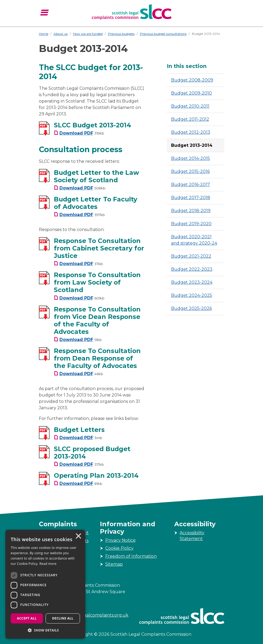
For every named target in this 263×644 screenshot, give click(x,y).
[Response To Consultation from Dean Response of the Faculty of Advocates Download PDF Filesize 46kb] (78, 374)
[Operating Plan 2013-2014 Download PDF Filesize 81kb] (78, 483)
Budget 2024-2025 (192, 295)
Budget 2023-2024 (192, 282)
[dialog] (45, 584)
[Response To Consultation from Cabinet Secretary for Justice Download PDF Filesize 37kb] (78, 264)
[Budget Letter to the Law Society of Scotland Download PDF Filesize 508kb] (80, 188)
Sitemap (114, 564)
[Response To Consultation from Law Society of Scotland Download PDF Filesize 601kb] (79, 298)
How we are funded (88, 34)
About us (61, 34)
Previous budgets (121, 34)
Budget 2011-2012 (190, 119)
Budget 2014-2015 (191, 158)
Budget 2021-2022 (191, 256)
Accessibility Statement (192, 536)
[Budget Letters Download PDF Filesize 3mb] (78, 438)
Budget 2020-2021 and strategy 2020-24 (194, 240)
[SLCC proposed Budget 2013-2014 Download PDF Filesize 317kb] (79, 464)
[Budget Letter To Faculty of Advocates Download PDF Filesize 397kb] (79, 215)
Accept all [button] (27, 618)
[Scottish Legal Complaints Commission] (132, 12)
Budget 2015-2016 (190, 171)
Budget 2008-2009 (192, 80)
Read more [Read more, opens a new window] (48, 564)
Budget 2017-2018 (191, 198)
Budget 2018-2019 (191, 211)
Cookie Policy (119, 548)
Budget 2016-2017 (191, 185)
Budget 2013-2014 (192, 145)
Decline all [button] (63, 618)
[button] (45, 630)
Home (44, 34)
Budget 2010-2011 (190, 106)
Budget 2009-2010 (191, 93)
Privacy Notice (120, 540)
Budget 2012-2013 (191, 132)
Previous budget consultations (163, 34)
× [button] (78, 537)
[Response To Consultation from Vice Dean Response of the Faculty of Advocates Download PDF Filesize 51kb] (78, 340)
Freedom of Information (131, 556)
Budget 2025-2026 (191, 308)
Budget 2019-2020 (191, 224)
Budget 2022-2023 (192, 269)
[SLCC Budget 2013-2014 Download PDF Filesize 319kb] (79, 133)
